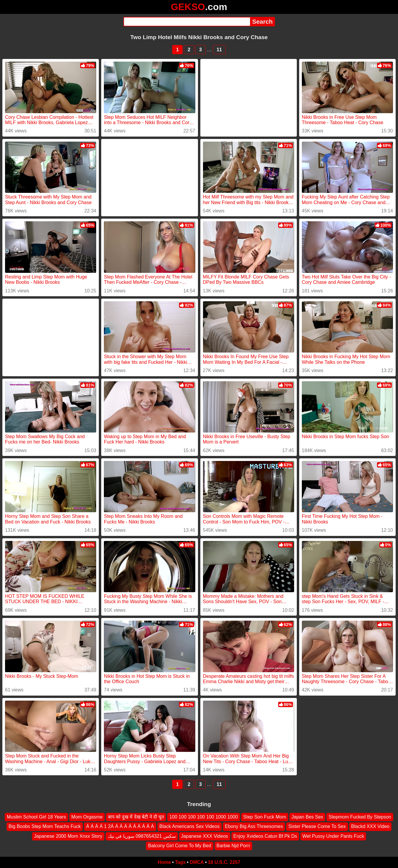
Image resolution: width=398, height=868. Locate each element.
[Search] (187, 22)
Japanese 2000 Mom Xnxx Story (68, 836)
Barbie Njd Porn (233, 846)
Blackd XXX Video (370, 826)
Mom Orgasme (87, 817)
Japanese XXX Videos (205, 836)
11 (219, 50)
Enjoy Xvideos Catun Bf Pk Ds (265, 836)
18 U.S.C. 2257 (224, 862)
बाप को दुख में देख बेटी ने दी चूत (136, 817)
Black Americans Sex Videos (190, 826)
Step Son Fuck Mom (265, 817)
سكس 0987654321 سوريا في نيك (142, 836)
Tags (180, 862)
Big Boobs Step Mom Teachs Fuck (45, 826)
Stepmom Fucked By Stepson (360, 817)
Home (164, 862)
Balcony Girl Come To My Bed (179, 846)
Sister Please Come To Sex (317, 826)
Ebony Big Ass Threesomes (254, 826)
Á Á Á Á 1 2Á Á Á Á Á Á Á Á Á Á (120, 826)
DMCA (197, 862)
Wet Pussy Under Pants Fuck (333, 836)
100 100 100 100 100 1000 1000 (203, 817)
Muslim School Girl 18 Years (36, 817)
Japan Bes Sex (307, 817)
